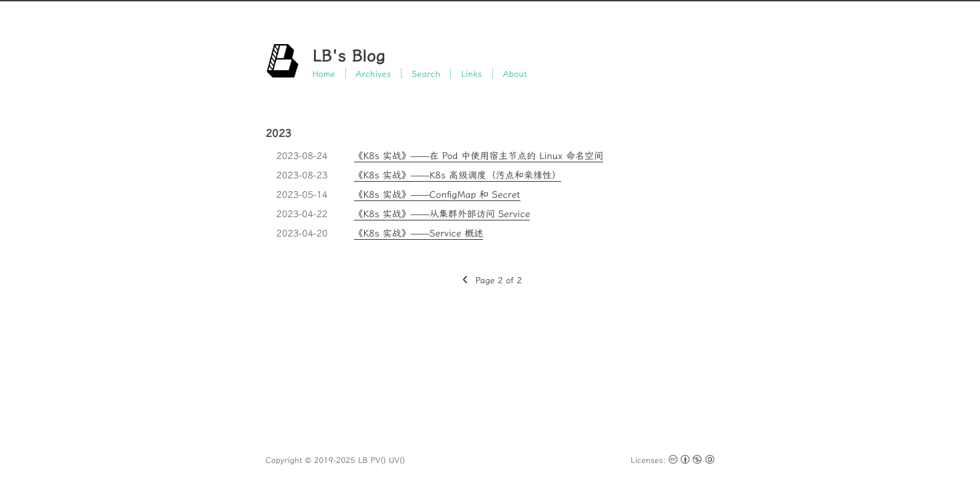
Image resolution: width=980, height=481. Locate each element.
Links (472, 73)
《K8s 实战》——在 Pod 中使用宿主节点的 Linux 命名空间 (479, 156)
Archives (374, 73)
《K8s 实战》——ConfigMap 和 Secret (437, 194)
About (515, 73)
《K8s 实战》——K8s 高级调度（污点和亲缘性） (458, 175)
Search (426, 73)
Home (324, 73)
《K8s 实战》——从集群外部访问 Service (442, 214)
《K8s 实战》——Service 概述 (419, 233)
